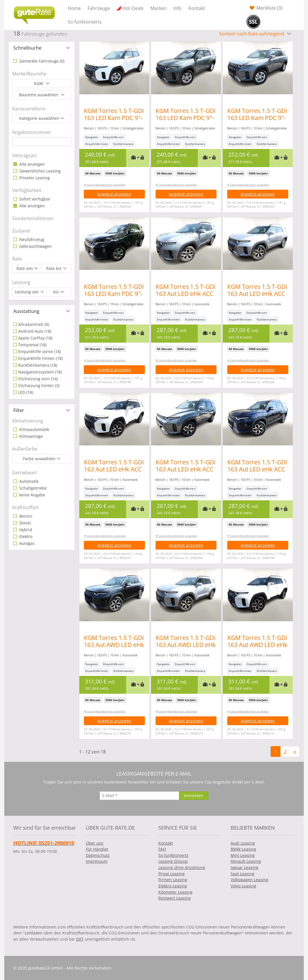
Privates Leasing (34, 178)
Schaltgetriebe (32, 488)
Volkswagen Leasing (249, 880)
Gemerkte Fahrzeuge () (41, 61)
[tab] (42, 48)
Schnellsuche (27, 48)
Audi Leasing (243, 843)
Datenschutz (98, 855)
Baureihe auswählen (39, 95)
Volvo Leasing (243, 886)
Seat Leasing (243, 874)
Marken (159, 8)
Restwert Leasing (175, 898)
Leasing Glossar (173, 861)
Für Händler (97, 849)
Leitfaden (34, 933)
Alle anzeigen (31, 164)
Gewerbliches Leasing (39, 171)
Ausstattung (26, 311)
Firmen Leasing (173, 880)
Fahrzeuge (99, 8)
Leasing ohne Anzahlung (182, 867)
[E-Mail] (139, 796)
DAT (80, 939)
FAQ (162, 849)
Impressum (97, 861)
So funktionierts (85, 22)
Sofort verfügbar (34, 199)
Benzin (25, 516)
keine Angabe (32, 495)
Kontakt (197, 8)
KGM (39, 83)
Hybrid (25, 530)
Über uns (95, 843)
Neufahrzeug (31, 239)
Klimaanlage (30, 436)
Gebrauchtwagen (35, 246)
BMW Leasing (243, 849)
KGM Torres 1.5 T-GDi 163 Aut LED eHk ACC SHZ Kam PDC (188, 294)
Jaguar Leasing (245, 867)
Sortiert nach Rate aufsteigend (252, 34)
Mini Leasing (243, 855)
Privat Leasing (172, 874)
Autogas (26, 543)
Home (74, 8)
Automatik (28, 481)
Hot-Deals (133, 8)
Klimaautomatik (34, 429)
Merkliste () (269, 8)
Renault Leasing (246, 861)
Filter (19, 410)
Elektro (25, 536)
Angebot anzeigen (114, 194)
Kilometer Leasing (175, 892)
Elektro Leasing (173, 886)
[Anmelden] (194, 796)
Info (178, 8)
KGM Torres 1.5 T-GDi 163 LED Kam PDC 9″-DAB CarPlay (114, 118)
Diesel (25, 523)
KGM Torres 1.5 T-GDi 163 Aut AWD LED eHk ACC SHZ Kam (114, 645)
